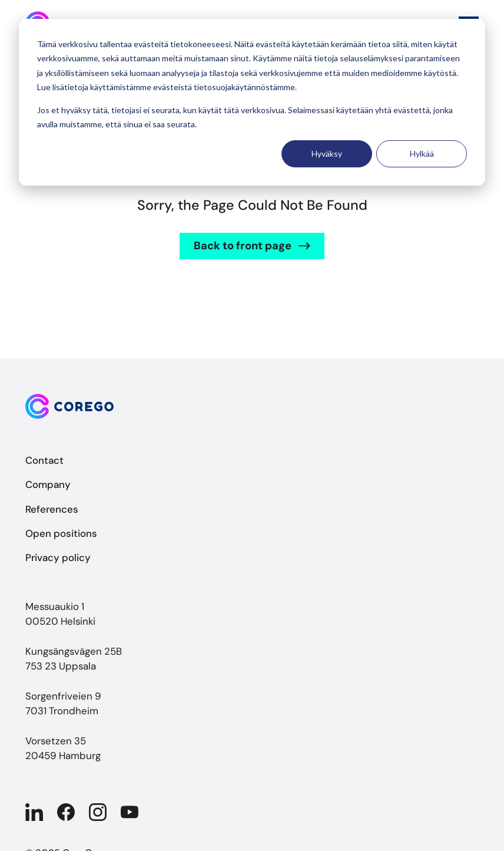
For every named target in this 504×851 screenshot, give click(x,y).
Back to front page (243, 246)
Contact (44, 460)
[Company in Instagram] (98, 812)
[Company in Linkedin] (34, 812)
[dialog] (252, 102)
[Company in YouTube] (130, 812)
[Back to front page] (252, 406)
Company (48, 484)
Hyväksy (327, 154)
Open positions (61, 533)
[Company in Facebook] (66, 812)
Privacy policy (58, 558)
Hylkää (422, 154)
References (52, 509)
